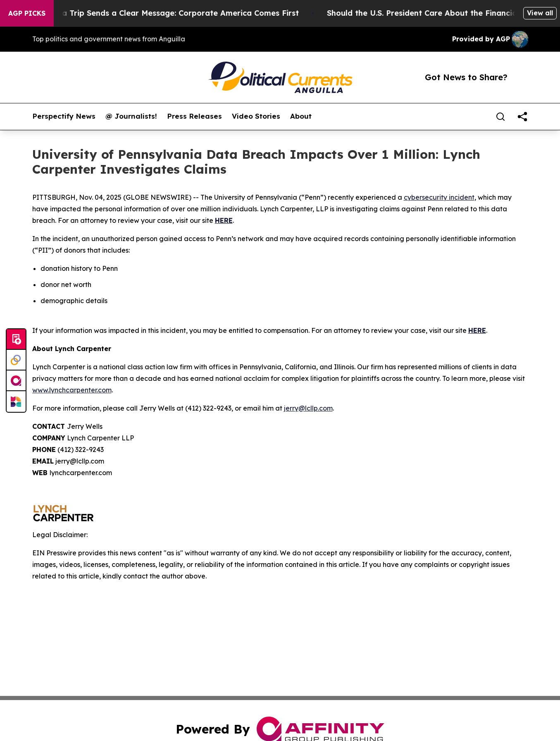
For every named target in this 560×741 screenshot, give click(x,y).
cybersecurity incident (439, 197)
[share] (522, 117)
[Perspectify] (16, 360)
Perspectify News (64, 116)
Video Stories (256, 116)
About (301, 116)
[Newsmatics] (16, 402)
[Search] (500, 117)
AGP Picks (27, 13)
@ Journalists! (131, 116)
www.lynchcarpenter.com (72, 390)
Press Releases (194, 116)
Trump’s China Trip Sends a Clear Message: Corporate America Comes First (161, 13)
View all (540, 13)
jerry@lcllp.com (308, 408)
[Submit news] (16, 339)
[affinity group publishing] (16, 381)
